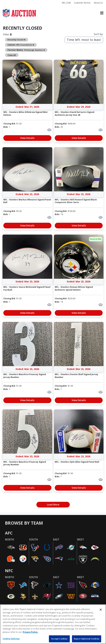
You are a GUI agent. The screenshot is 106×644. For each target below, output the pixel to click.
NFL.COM (66, 3)
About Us (98, 3)
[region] (53, 624)
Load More (53, 505)
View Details (27, 138)
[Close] (101, 610)
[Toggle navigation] (102, 13)
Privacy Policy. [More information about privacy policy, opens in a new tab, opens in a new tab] (30, 632)
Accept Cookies (59, 639)
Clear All (12, 55)
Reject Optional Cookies (87, 639)
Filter (7, 34)
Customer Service (82, 3)
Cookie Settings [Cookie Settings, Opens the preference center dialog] (11, 638)
